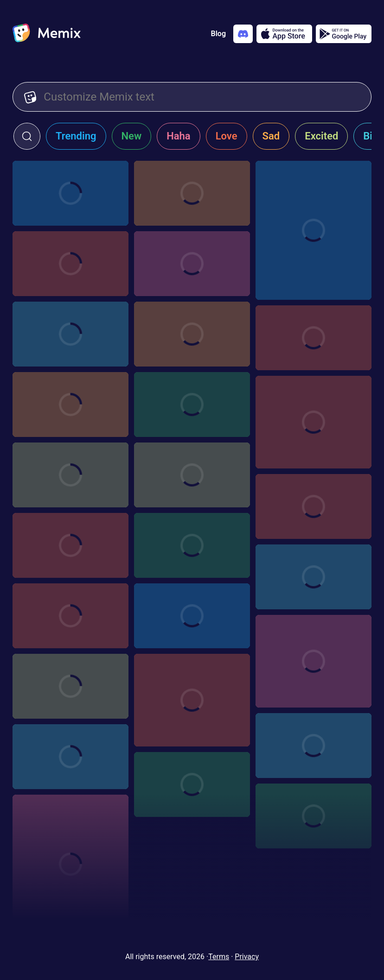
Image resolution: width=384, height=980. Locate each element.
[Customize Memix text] (202, 97)
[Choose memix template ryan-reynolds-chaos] (70, 757)
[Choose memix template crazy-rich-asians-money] (314, 506)
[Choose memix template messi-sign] (70, 475)
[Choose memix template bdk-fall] (192, 264)
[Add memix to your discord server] (243, 34)
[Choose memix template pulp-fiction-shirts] (192, 545)
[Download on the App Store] (284, 34)
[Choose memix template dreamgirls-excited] (314, 338)
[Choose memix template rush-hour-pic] (70, 405)
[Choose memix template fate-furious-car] (192, 616)
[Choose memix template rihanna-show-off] (192, 700)
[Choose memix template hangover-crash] (70, 616)
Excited (321, 136)
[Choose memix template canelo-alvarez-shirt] (192, 405)
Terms (219, 957)
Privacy (247, 957)
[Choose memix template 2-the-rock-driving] (314, 230)
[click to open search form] (27, 136)
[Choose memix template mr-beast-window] (192, 193)
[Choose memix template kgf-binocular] (314, 816)
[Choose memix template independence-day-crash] (314, 577)
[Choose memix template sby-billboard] (70, 334)
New (132, 136)
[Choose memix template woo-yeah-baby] (314, 661)
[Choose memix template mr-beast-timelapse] (192, 784)
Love (227, 136)
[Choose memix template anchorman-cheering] (314, 422)
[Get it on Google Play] (344, 34)
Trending (76, 136)
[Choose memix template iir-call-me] (192, 334)
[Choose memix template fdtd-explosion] (70, 545)
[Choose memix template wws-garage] (70, 264)
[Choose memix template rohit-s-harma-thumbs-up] (70, 686)
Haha (179, 136)
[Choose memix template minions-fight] (70, 193)
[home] (47, 34)
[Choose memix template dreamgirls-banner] (192, 475)
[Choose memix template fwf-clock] (314, 746)
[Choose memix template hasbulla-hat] (70, 864)
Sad (271, 136)
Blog (218, 34)
